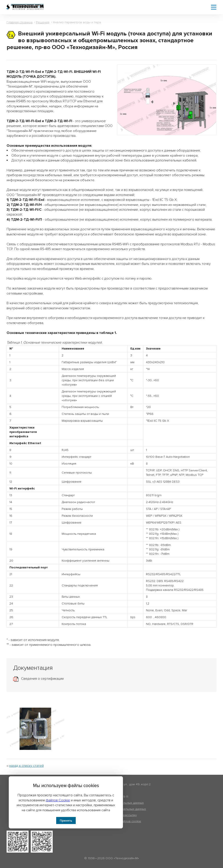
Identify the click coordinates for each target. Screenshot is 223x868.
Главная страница (20, 22)
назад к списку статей (26, 766)
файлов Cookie (58, 800)
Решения (43, 22)
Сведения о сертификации (42, 679)
